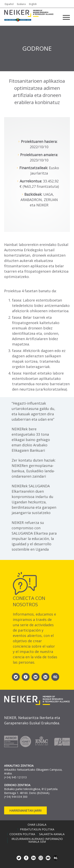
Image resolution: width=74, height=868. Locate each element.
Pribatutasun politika (37, 829)
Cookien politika (22, 834)
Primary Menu (66, 17)
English (33, 4)
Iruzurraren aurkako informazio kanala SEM (37, 840)
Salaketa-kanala (52, 834)
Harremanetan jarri (25, 810)
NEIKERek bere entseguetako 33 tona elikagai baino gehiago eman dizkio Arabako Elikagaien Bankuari (31, 440)
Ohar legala (37, 825)
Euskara (21, 4)
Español (9, 4)
